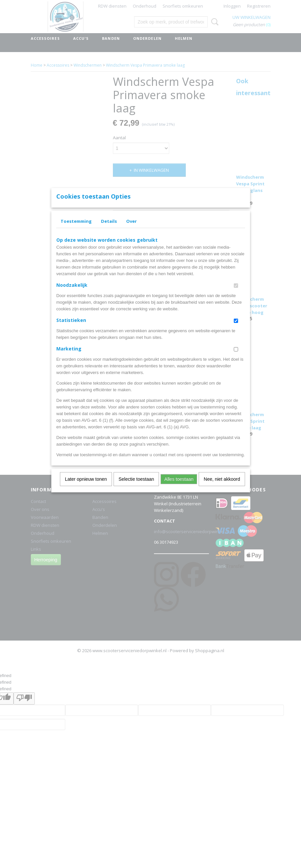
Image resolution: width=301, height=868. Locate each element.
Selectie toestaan (136, 488)
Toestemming (76, 230)
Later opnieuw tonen (86, 488)
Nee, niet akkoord (222, 488)
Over (131, 230)
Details (109, 230)
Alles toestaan (179, 488)
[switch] (236, 294)
